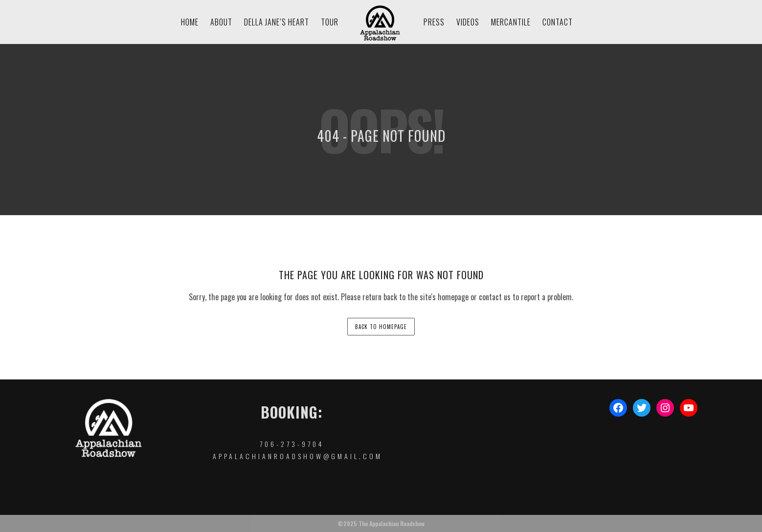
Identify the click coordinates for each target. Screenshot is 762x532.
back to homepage (381, 327)
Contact (558, 22)
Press (434, 22)
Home (190, 22)
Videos (468, 22)
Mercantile (511, 22)
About (221, 22)
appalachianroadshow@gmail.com (298, 456)
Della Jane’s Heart (277, 22)
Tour (330, 22)
